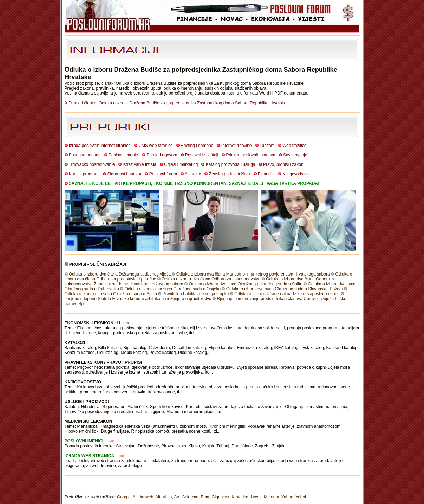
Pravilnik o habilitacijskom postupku (196, 294)
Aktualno (193, 174)
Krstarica (240, 497)
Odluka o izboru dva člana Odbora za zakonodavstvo (211, 279)
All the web (143, 497)
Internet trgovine (237, 146)
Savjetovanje (295, 155)
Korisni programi (84, 174)
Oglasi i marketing (181, 164)
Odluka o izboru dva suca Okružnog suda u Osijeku (173, 289)
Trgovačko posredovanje (92, 164)
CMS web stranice (155, 146)
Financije (266, 174)
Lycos (256, 497)
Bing (205, 497)
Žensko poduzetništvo (230, 174)
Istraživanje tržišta (139, 164)
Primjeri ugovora (162, 155)
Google (124, 497)
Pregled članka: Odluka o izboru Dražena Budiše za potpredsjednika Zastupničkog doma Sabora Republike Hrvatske (177, 103)
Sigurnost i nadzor (125, 174)
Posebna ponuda (85, 155)
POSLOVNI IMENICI (84, 441)
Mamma (271, 497)
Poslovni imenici (124, 155)
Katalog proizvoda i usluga (231, 164)
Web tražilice (294, 146)
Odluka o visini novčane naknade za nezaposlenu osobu (287, 294)
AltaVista (164, 497)
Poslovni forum (163, 174)
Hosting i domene (197, 146)
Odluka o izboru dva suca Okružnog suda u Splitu (111, 294)
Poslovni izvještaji (202, 155)
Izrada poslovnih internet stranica (100, 146)
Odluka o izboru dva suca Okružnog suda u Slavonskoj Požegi (285, 289)
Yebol (301, 497)
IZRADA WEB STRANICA (90, 456)
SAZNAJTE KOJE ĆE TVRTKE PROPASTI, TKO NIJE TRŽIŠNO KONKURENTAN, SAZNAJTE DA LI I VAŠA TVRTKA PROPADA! (194, 183)
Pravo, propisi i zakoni (284, 164)
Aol (177, 497)
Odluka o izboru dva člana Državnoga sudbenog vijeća (120, 274)
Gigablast (220, 497)
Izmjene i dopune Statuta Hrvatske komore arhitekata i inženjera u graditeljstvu (138, 299)
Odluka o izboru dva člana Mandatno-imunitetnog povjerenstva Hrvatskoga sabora (253, 274)
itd (191, 333)
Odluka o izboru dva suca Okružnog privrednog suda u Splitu (246, 284)
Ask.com (190, 497)
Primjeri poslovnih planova (251, 155)
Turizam (267, 146)
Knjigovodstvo (296, 174)
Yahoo (287, 497)
